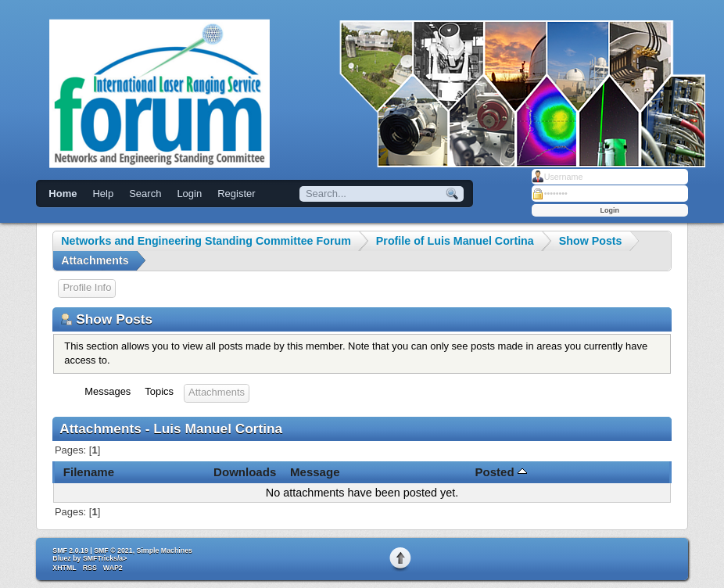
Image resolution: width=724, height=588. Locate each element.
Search (145, 194)
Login (189, 194)
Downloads (245, 472)
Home (63, 194)
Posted (501, 472)
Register (236, 194)
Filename (89, 472)
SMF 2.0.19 (70, 550)
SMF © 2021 (113, 550)
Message (315, 472)
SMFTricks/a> (105, 558)
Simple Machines (165, 550)
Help (103, 194)
